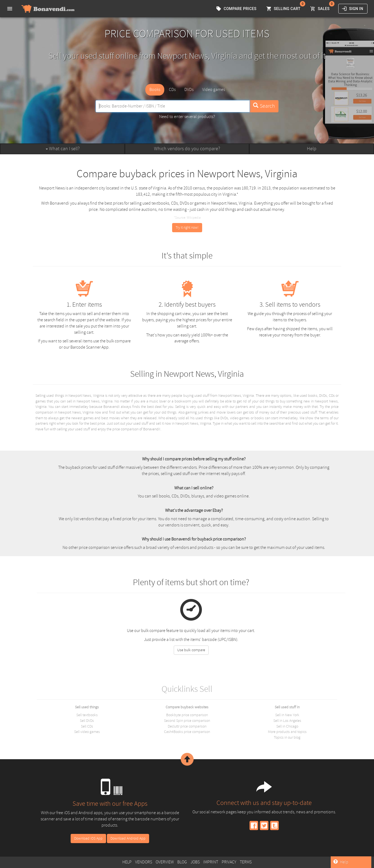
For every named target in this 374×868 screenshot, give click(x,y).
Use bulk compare (191, 650)
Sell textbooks (87, 715)
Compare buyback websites (187, 707)
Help (312, 149)
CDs (172, 90)
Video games (214, 90)
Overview (165, 862)
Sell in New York (287, 715)
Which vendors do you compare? (187, 149)
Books (155, 90)
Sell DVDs (87, 721)
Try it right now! (187, 227)
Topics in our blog (287, 737)
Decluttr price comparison (187, 726)
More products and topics (287, 732)
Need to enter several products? (187, 117)
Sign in (353, 9)
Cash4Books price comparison (187, 732)
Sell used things (87, 707)
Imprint (211, 862)
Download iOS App (88, 838)
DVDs (189, 90)
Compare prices (237, 9)
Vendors (144, 862)
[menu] (10, 9)
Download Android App (128, 838)
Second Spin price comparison (187, 721)
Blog (182, 862)
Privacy (229, 862)
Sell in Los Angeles (287, 721)
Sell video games (87, 732)
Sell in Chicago (287, 726)
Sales (320, 9)
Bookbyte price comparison (187, 715)
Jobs (195, 862)
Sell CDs (87, 726)
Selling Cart (284, 9)
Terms (246, 862)
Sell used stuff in (287, 707)
